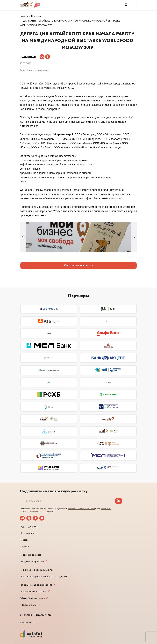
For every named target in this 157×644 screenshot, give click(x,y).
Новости (36, 16)
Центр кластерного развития (33, 592)
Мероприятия (27, 533)
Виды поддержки (29, 526)
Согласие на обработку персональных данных (43, 576)
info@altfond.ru (27, 623)
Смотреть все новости (79, 265)
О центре (25, 546)
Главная (24, 16)
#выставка (43, 70)
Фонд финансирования (32, 561)
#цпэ (22, 70)
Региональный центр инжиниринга (36, 585)
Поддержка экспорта (31, 555)
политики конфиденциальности (81, 509)
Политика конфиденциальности (36, 570)
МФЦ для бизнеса (28, 605)
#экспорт (31, 70)
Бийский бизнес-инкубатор (32, 598)
